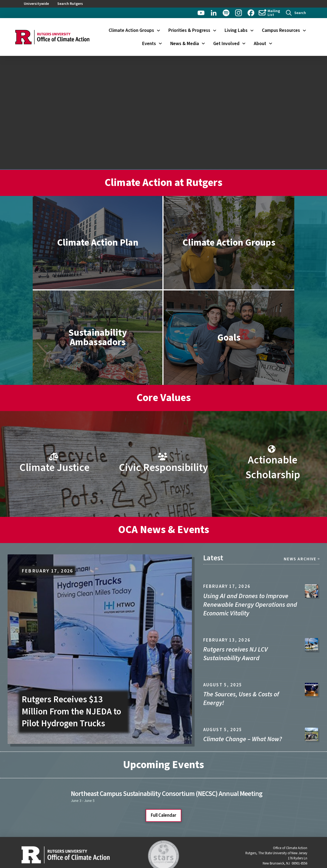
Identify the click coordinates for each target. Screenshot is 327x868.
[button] (296, 13)
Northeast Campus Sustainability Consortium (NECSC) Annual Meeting (166, 794)
